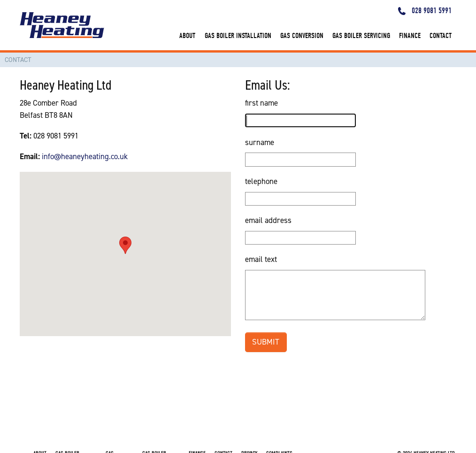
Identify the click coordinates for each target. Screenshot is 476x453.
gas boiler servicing (361, 35)
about (187, 35)
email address (268, 220)
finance (410, 35)
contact (441, 35)
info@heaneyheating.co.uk (85, 156)
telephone (261, 181)
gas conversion (302, 35)
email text (261, 259)
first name (261, 103)
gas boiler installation (238, 35)
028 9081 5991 (425, 11)
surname (260, 142)
